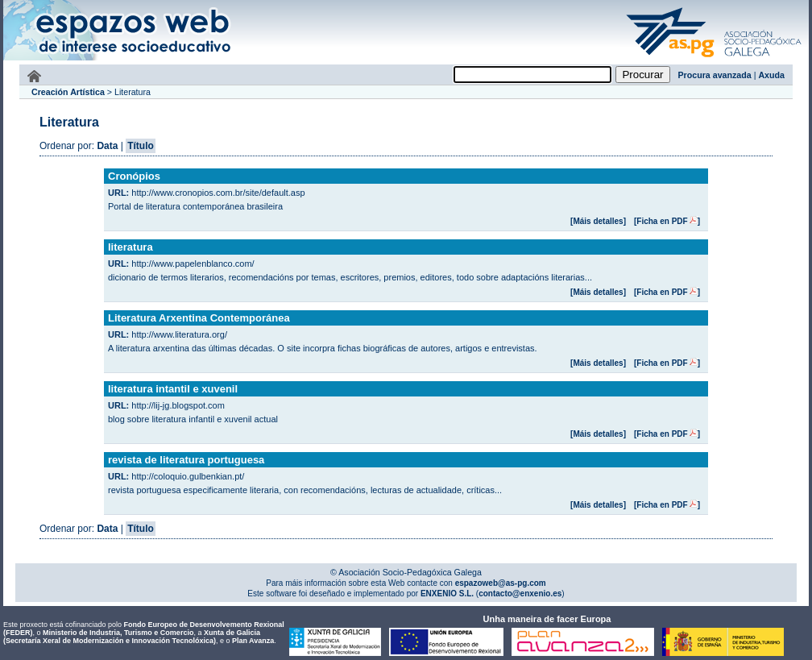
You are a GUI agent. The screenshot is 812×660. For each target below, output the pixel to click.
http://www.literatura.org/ (179, 334)
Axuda (771, 75)
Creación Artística (68, 92)
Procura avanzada (715, 75)
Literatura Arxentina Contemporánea (199, 318)
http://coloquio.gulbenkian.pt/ (188, 476)
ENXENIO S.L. (446, 594)
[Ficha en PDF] (667, 221)
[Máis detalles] (598, 221)
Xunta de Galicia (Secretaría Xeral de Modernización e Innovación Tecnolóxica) (132, 637)
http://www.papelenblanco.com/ (193, 264)
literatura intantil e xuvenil (173, 389)
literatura (130, 247)
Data (107, 146)
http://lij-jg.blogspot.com (178, 405)
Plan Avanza (253, 641)
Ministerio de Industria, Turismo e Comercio (118, 633)
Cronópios (134, 176)
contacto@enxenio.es (520, 594)
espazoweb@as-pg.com (499, 583)
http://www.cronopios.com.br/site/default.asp (218, 193)
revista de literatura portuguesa (186, 460)
